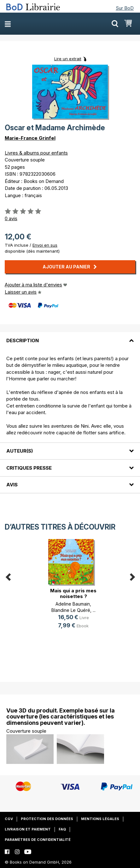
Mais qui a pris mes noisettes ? (73, 593)
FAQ (62, 829)
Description (23, 340)
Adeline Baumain (73, 604)
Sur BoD (125, 8)
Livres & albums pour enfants (36, 153)
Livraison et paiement (28, 829)
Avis (12, 485)
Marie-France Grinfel (30, 138)
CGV (9, 819)
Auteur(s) (20, 451)
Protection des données (47, 819)
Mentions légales (100, 819)
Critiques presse (29, 468)
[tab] (70, 337)
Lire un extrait (68, 59)
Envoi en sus (45, 245)
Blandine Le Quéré (71, 610)
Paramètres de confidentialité (38, 840)
